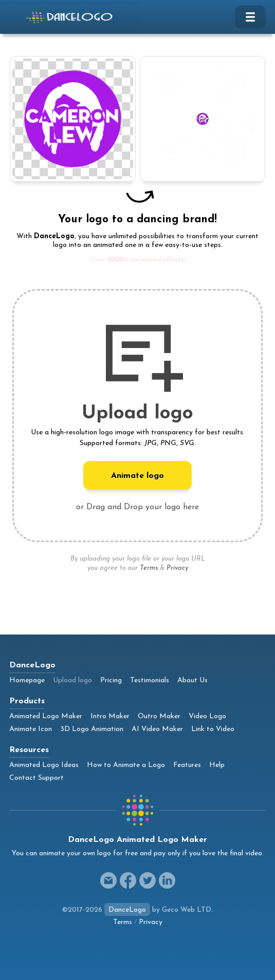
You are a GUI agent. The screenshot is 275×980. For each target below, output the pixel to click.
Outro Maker (159, 716)
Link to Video (213, 729)
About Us (192, 680)
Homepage (27, 680)
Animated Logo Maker (46, 716)
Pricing (111, 680)
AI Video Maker (157, 729)
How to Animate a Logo (126, 765)
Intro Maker (110, 716)
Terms (149, 568)
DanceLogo (127, 910)
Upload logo (72, 680)
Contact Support (36, 778)
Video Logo (207, 716)
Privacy (177, 568)
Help (217, 765)
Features (187, 765)
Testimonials (150, 680)
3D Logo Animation (92, 729)
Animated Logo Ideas (44, 765)
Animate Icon (31, 729)
